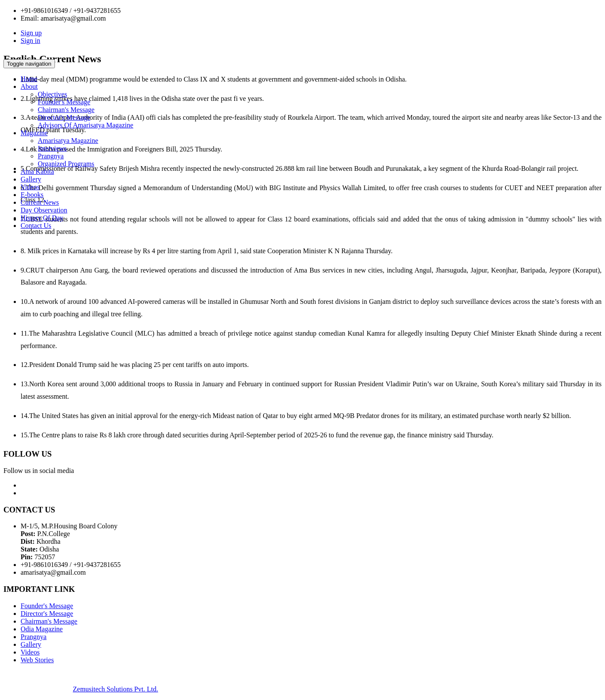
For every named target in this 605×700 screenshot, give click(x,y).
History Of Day (42, 218)
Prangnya (51, 156)
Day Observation (44, 210)
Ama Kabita (37, 171)
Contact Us (36, 226)
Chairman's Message (66, 110)
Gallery (31, 179)
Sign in (30, 41)
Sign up (31, 33)
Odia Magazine (42, 629)
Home (29, 79)
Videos (30, 187)
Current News (40, 202)
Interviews (52, 148)
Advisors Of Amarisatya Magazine (86, 125)
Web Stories (37, 660)
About (29, 86)
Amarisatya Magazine (68, 141)
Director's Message (64, 117)
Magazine (34, 133)
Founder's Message (64, 102)
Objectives (52, 94)
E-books (32, 195)
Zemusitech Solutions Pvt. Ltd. (116, 689)
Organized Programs (66, 164)
